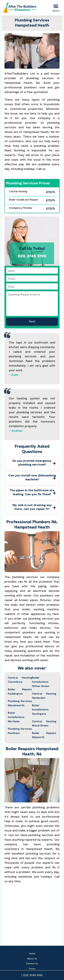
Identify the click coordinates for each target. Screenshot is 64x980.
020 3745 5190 (32, 975)
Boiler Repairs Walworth (44, 735)
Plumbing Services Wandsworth (20, 703)
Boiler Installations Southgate (40, 709)
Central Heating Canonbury (20, 680)
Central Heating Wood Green (44, 723)
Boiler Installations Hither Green (41, 682)
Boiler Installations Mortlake (16, 717)
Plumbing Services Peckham (20, 731)
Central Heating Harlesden (44, 696)
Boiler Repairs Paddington (20, 691)
